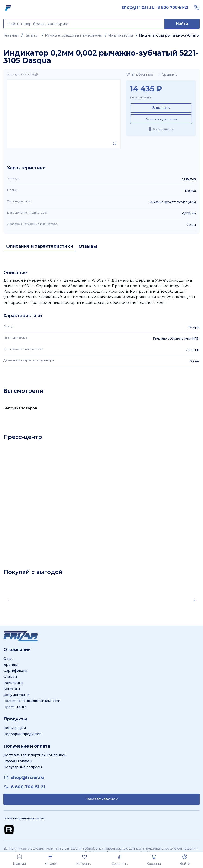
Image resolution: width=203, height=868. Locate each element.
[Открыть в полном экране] (115, 143)
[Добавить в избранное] (140, 75)
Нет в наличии (140, 97)
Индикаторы (121, 35)
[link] (138, 7)
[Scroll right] (194, 601)
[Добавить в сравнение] (167, 75)
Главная (11, 35)
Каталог (32, 35)
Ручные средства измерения (74, 35)
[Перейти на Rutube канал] (9, 830)
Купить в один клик (161, 119)
